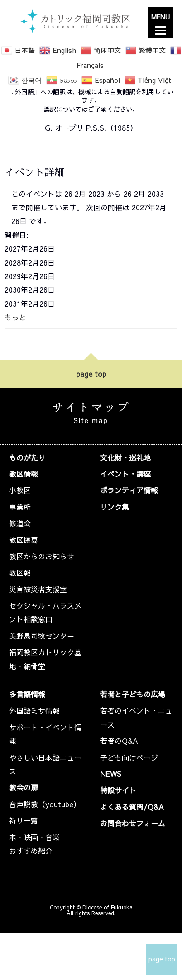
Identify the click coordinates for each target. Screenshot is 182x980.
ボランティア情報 (129, 490)
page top (91, 374)
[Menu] (160, 23)
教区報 (20, 572)
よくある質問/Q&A (132, 807)
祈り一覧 (24, 820)
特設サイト (118, 790)
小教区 (20, 490)
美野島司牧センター (42, 636)
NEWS (111, 774)
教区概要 (24, 540)
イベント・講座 (125, 474)
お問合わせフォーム (133, 823)
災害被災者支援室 (38, 589)
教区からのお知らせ (42, 556)
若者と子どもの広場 (133, 694)
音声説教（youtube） (45, 804)
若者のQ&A (119, 741)
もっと (15, 317)
